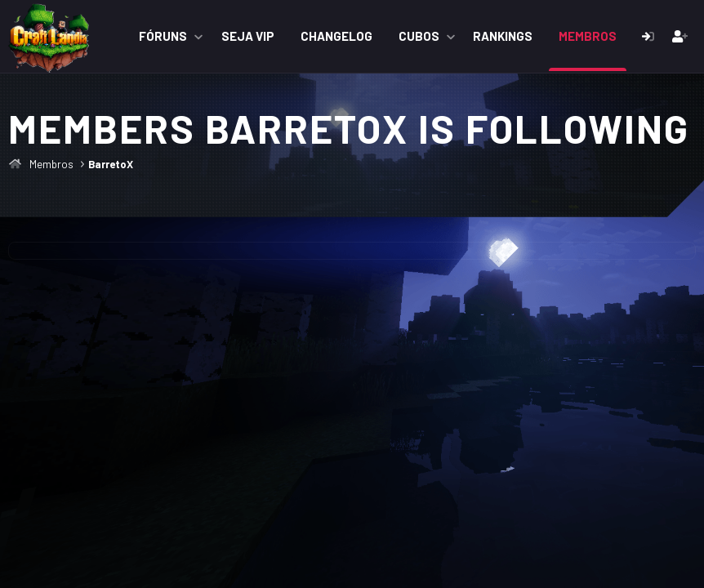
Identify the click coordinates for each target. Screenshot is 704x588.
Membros (588, 36)
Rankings (503, 36)
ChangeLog (336, 36)
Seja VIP (248, 36)
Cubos (419, 36)
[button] (198, 36)
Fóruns (163, 36)
